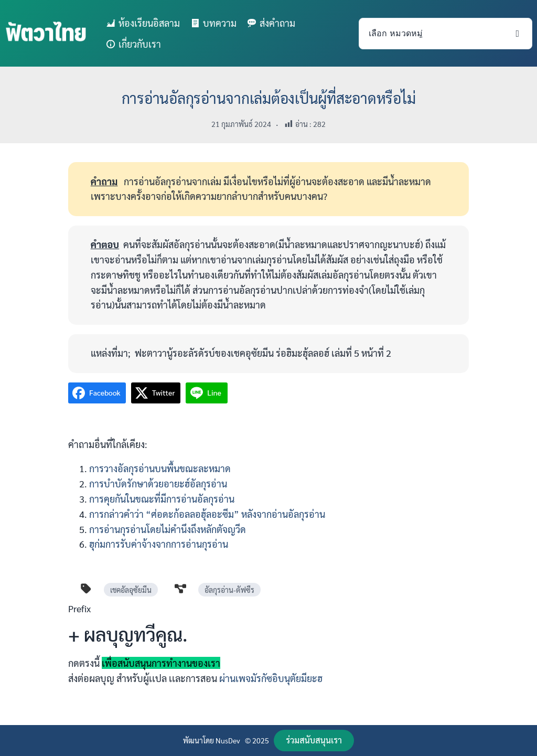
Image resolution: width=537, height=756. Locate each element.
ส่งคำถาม (277, 23)
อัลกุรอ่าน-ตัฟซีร (229, 590)
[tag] (86, 589)
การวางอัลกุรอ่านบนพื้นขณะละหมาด (160, 468)
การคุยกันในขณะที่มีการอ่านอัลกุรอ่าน (162, 499)
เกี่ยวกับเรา (140, 44)
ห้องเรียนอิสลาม (149, 23)
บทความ (220, 23)
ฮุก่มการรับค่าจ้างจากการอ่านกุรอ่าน (160, 544)
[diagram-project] (180, 589)
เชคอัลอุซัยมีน (131, 590)
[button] (314, 741)
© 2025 (257, 740)
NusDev (228, 740)
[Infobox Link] (268, 647)
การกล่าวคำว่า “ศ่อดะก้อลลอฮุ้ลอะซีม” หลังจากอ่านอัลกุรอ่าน (207, 514)
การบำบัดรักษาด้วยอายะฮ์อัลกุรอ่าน (158, 483)
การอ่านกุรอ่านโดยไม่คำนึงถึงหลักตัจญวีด (168, 529)
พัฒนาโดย (199, 740)
